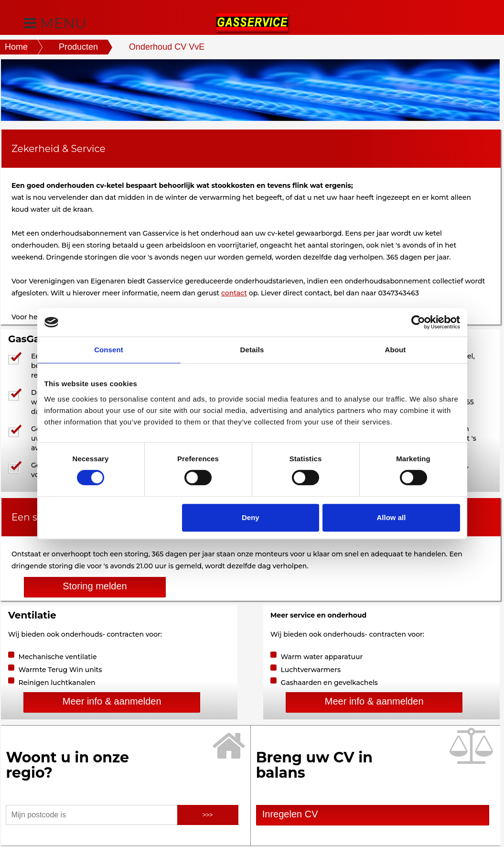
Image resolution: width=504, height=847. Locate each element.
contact (234, 293)
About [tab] (396, 350)
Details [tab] (252, 350)
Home (16, 47)
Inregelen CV (288, 814)
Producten (78, 47)
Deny (251, 517)
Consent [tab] (109, 350)
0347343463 (399, 293)
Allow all (391, 517)
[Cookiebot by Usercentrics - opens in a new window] (418, 322)
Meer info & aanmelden (112, 701)
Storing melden (95, 586)
